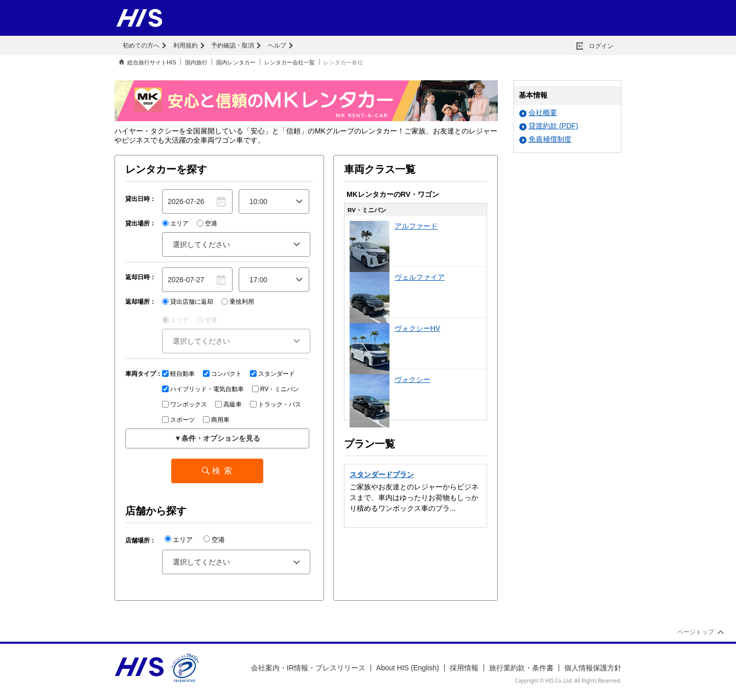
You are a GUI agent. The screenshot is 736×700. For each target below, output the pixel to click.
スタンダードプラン (382, 475)
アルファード (416, 226)
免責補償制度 (545, 139)
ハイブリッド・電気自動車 (203, 389)
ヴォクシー (412, 379)
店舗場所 (137, 540)
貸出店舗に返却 (188, 302)
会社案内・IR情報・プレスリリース (308, 668)
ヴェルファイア (420, 277)
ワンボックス (185, 404)
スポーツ (178, 420)
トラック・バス (275, 404)
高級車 (228, 404)
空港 (207, 223)
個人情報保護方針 (593, 668)
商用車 (216, 420)
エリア (175, 223)
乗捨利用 (238, 302)
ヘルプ (277, 46)
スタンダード (272, 374)
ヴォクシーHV (417, 328)
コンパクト (222, 374)
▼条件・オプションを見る (217, 438)
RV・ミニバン (275, 389)
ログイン (601, 46)
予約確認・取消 (233, 46)
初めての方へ (141, 46)
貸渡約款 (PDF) (549, 126)
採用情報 (464, 668)
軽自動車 (178, 374)
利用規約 (186, 46)
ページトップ (696, 632)
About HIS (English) (408, 668)
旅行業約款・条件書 (521, 668)
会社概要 (538, 113)
